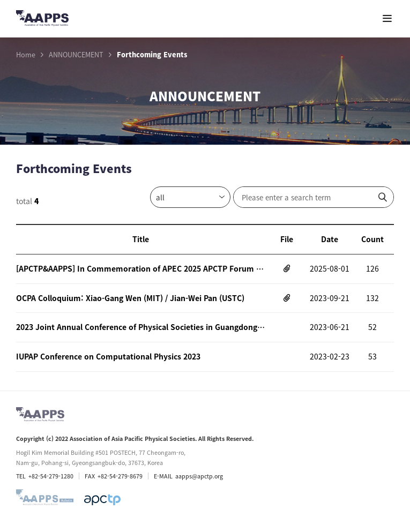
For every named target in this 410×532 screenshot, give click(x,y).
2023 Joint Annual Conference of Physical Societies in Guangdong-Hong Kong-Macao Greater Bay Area (141, 327)
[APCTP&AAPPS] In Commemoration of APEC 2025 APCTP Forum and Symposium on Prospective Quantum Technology (141, 268)
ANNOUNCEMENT (76, 55)
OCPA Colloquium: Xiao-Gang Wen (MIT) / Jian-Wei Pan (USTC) (130, 298)
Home (26, 55)
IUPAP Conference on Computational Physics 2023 (108, 356)
